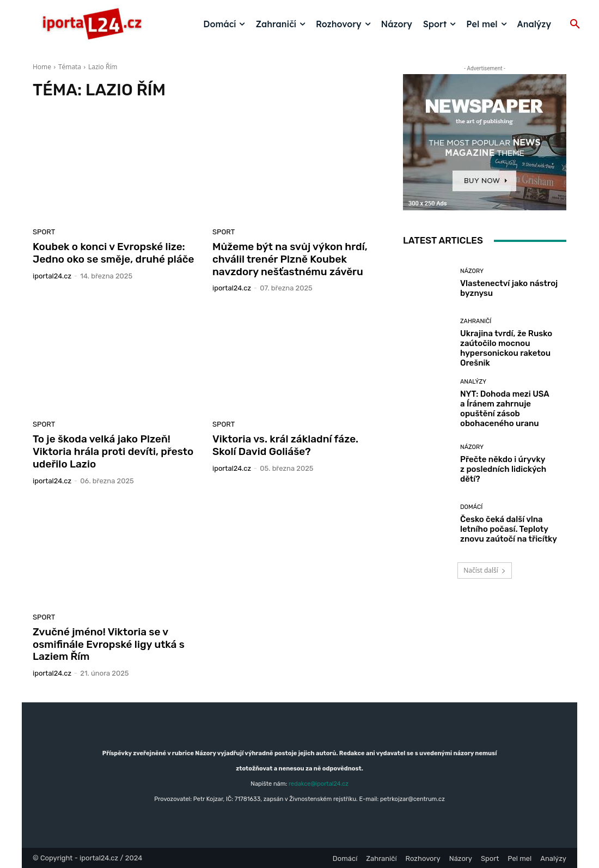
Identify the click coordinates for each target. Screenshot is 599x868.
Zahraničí (476, 321)
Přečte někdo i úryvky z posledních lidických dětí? (503, 469)
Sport (44, 232)
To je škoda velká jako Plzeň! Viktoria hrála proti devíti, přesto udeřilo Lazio (113, 451)
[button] (575, 25)
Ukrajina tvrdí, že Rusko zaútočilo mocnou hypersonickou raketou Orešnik (506, 348)
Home (42, 67)
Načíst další (484, 570)
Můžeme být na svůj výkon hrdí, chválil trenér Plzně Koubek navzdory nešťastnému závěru (290, 259)
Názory (472, 271)
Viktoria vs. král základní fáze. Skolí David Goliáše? (285, 445)
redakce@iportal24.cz (319, 784)
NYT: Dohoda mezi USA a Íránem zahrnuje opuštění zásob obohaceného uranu (505, 409)
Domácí (471, 507)
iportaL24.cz (52, 276)
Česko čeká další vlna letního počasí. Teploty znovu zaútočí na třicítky (509, 529)
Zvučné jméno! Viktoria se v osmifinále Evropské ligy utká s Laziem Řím (109, 644)
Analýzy (473, 382)
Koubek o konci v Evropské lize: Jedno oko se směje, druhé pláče (114, 253)
